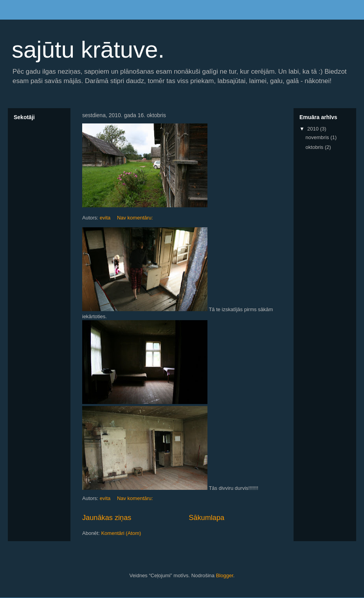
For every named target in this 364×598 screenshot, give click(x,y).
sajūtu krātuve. (88, 50)
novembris (318, 137)
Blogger (225, 575)
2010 (314, 129)
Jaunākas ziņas (107, 518)
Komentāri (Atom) (121, 533)
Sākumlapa (206, 518)
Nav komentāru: (136, 218)
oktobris (315, 147)
